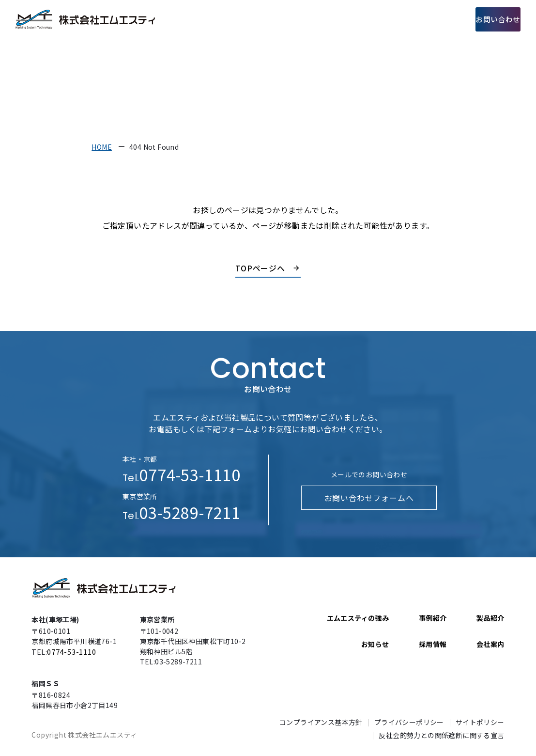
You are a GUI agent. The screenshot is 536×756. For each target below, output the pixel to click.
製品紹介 (303, 19)
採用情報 (429, 19)
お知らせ (375, 644)
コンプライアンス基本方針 (321, 722)
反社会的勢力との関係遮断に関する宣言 (441, 735)
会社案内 (387, 19)
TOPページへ (260, 268)
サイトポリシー (480, 722)
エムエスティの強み (243, 19)
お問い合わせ (489, 19)
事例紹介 (345, 19)
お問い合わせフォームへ (369, 498)
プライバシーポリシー (409, 722)
